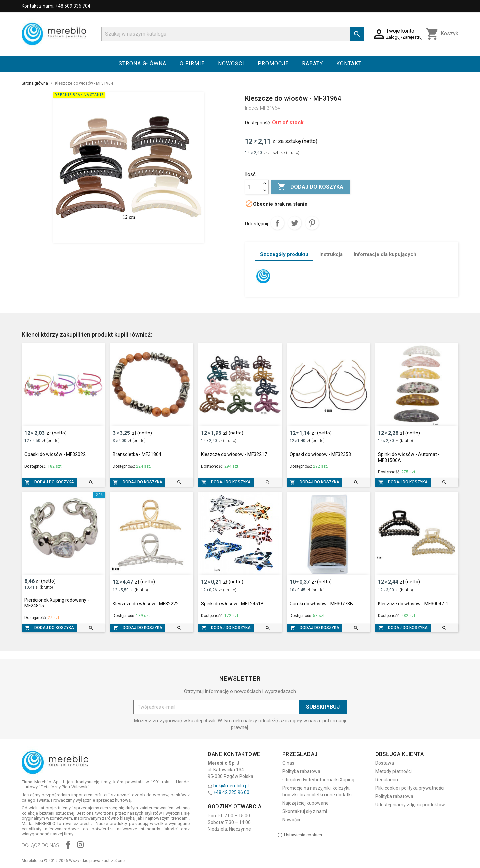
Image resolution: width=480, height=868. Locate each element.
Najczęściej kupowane (305, 803)
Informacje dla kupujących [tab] (385, 254)
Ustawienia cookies (300, 835)
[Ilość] (253, 187)
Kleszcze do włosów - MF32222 (146, 604)
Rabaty (312, 63)
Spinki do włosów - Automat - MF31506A (409, 457)
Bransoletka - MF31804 (137, 454)
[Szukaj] (233, 34)
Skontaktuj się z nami (305, 811)
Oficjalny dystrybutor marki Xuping (318, 780)
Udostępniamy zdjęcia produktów (410, 805)
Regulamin (387, 780)
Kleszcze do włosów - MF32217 (234, 454)
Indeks (252, 108)
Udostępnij (277, 223)
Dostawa (385, 763)
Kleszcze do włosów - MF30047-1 (413, 604)
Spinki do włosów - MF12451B (232, 604)
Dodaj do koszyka (310, 187)
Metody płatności (393, 771)
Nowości (231, 63)
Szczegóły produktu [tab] (284, 254)
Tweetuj (295, 223)
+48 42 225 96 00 (231, 792)
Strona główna (142, 63)
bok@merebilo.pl (231, 786)
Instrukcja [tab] (331, 254)
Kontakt (349, 63)
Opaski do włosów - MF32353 (320, 454)
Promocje (273, 63)
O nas (288, 763)
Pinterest (312, 223)
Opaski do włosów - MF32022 (55, 454)
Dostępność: (258, 123)
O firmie (192, 63)
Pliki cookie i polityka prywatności (410, 788)
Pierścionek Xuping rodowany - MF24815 (57, 603)
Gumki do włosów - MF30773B (321, 604)
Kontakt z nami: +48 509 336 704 (56, 6)
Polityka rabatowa (301, 771)
